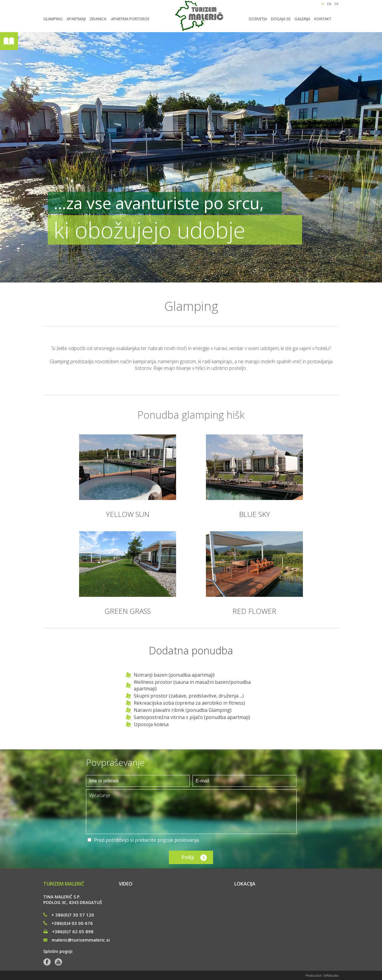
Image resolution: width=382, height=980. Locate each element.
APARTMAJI (76, 19)
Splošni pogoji (58, 951)
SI (322, 4)
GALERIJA (302, 19)
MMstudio (331, 975)
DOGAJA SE (281, 19)
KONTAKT (323, 19)
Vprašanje (191, 812)
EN (329, 4)
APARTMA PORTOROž (130, 19)
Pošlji (188, 857)
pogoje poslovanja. (178, 840)
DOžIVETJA (258, 19)
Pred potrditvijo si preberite (147, 840)
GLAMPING (53, 19)
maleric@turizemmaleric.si (77, 940)
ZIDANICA (98, 19)
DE (337, 4)
